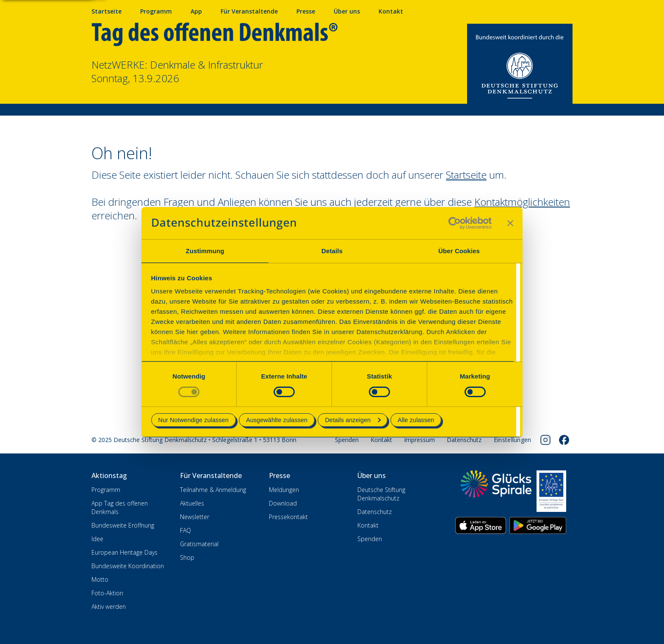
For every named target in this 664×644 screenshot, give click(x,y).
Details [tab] (332, 251)
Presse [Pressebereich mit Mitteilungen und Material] (306, 11)
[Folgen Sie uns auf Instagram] (545, 440)
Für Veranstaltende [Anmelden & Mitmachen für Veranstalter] (249, 11)
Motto (100, 579)
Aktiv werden (109, 607)
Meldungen (284, 490)
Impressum (419, 440)
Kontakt (381, 440)
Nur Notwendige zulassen (194, 420)
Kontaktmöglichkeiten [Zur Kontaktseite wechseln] (522, 202)
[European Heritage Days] (551, 491)
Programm (106, 490)
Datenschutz (464, 440)
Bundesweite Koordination (128, 566)
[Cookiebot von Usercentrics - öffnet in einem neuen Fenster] (455, 223)
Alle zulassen (416, 420)
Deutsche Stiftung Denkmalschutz (381, 494)
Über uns (347, 11)
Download (283, 503)
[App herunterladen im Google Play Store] (538, 525)
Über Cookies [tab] (459, 251)
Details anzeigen (353, 420)
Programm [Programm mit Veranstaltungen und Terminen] (156, 11)
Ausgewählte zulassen (277, 420)
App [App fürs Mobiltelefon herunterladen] (196, 11)
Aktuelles (192, 503)
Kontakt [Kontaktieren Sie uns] (391, 11)
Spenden (347, 440)
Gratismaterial (199, 544)
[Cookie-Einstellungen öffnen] (513, 440)
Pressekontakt (288, 517)
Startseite (107, 11)
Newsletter (195, 517)
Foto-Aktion (107, 593)
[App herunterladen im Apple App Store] (481, 525)
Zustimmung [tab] (205, 251)
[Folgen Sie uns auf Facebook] (564, 440)
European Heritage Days (125, 552)
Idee (97, 539)
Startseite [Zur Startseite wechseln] (466, 175)
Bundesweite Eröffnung (123, 525)
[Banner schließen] (510, 223)
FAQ (185, 530)
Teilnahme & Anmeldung (213, 490)
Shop (187, 557)
